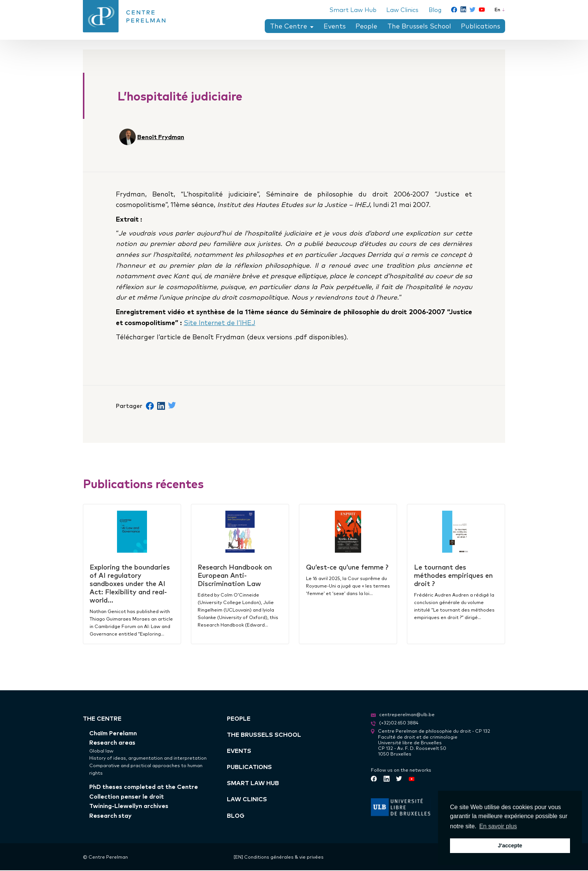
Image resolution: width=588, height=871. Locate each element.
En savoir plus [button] (498, 826)
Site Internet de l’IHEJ (220, 322)
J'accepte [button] (510, 846)
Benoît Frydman (161, 136)
